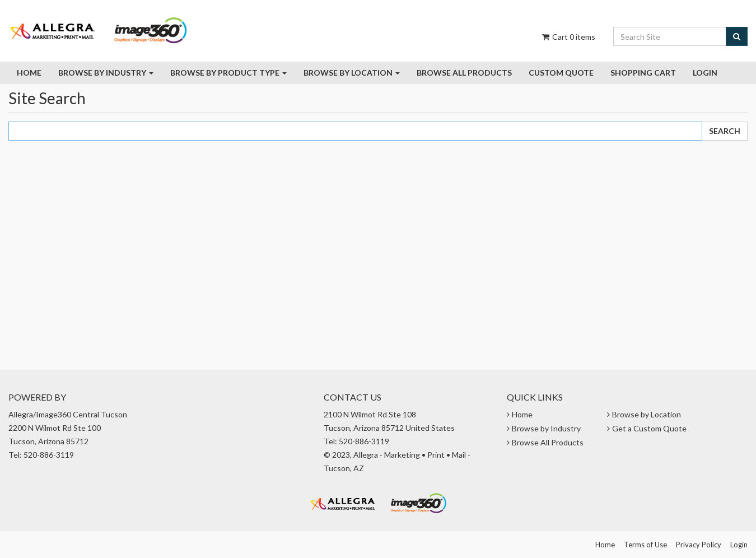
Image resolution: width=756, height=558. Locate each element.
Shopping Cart (643, 73)
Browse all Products (464, 73)
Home (29, 73)
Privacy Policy (699, 545)
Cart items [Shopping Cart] (568, 37)
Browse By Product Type (228, 73)
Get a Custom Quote (649, 428)
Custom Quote (561, 73)
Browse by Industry (106, 73)
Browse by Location (352, 73)
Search (725, 131)
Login (705, 73)
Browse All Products (548, 442)
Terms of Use (645, 545)
